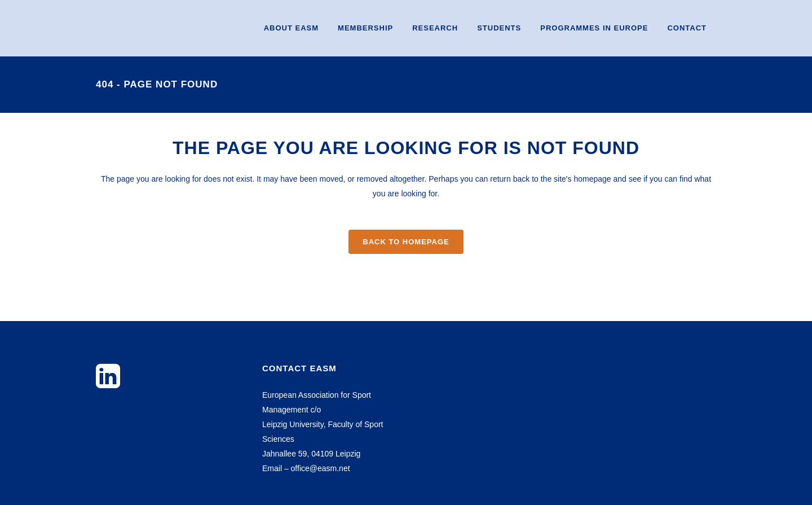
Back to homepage (406, 242)
